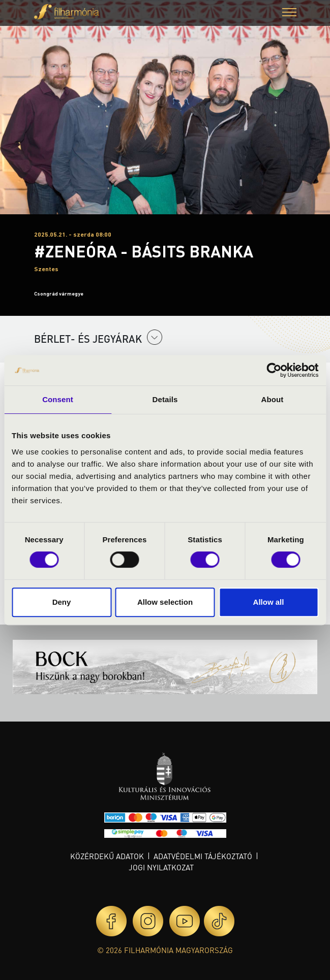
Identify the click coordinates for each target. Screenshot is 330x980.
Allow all (269, 602)
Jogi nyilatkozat (161, 867)
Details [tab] (165, 399)
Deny (62, 602)
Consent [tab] (58, 399)
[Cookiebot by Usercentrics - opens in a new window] (274, 370)
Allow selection (165, 602)
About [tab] (273, 399)
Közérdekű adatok (107, 856)
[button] (289, 13)
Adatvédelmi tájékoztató (203, 856)
